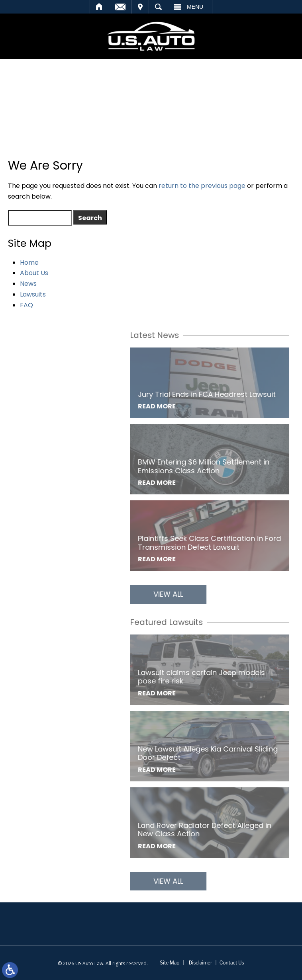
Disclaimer (201, 963)
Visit (140, 7)
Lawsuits (33, 294)
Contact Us (232, 963)
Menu (195, 7)
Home (99, 7)
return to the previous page (202, 186)
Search (158, 7)
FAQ (26, 305)
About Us (34, 273)
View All (204, 594)
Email (120, 7)
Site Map (170, 963)
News (28, 284)
